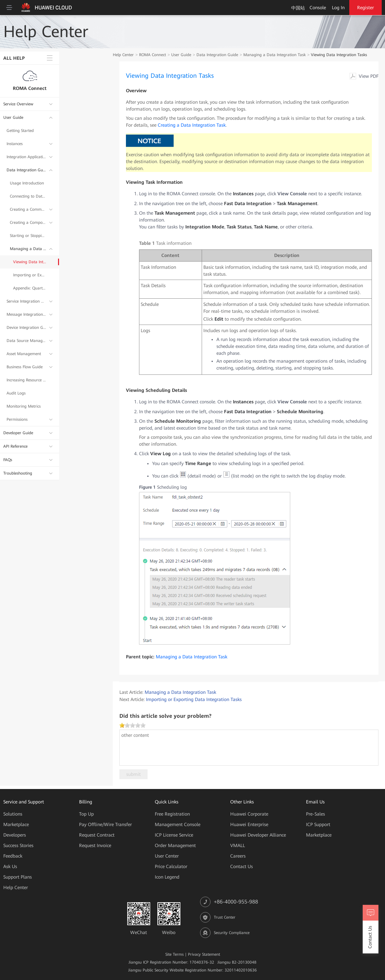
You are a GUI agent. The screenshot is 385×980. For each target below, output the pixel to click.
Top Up (86, 814)
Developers (15, 835)
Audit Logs (16, 393)
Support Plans (18, 877)
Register (365, 8)
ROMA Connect (30, 88)
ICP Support (318, 824)
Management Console (178, 824)
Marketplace (16, 824)
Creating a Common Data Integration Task (28, 209)
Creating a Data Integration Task (192, 125)
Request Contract (97, 835)
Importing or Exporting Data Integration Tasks (30, 275)
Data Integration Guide (26, 170)
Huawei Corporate (249, 814)
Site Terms (174, 954)
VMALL (238, 845)
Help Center (123, 55)
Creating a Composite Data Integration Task (28, 223)
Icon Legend (167, 877)
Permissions (17, 419)
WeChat (139, 932)
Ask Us (10, 866)
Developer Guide (18, 433)
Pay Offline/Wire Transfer (105, 824)
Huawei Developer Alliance (258, 835)
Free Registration (172, 814)
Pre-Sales (315, 814)
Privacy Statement (204, 954)
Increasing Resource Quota (26, 380)
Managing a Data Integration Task (28, 249)
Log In (338, 8)
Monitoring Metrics (24, 406)
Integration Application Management (26, 157)
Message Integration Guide (26, 314)
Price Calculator (171, 866)
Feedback (13, 856)
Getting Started (20, 131)
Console (318, 8)
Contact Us (242, 866)
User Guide (13, 117)
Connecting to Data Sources (28, 196)
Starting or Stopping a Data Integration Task (28, 236)
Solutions (13, 814)
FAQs (8, 460)
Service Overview (18, 104)
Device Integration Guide (26, 328)
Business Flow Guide (25, 367)
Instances (15, 144)
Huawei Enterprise (249, 824)
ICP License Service (174, 835)
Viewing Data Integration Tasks (30, 262)
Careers (238, 856)
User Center (167, 856)
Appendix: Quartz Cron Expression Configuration (30, 288)
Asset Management (24, 354)
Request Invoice (95, 845)
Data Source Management (26, 341)
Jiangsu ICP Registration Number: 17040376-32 (171, 962)
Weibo (169, 932)
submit (133, 774)
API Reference (15, 446)
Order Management (175, 845)
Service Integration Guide (26, 301)
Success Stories (18, 845)
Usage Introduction (27, 183)
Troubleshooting (18, 473)
